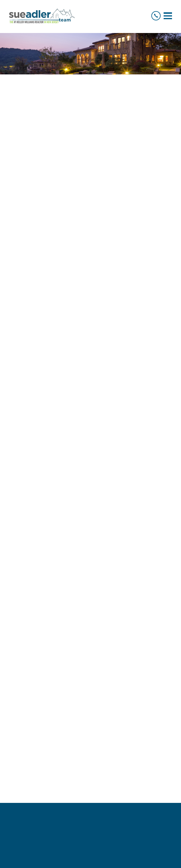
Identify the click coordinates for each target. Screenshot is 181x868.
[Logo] (42, 16)
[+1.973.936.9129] (156, 16)
